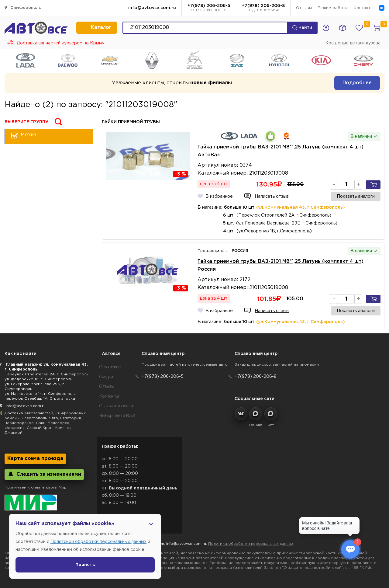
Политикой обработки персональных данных (98, 542)
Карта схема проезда (35, 459)
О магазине (110, 367)
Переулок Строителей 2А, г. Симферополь (46, 374)
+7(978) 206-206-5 (209, 8)
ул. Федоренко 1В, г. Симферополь (38, 379)
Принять (85, 565)
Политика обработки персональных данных (251, 544)
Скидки (106, 377)
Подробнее (357, 83)
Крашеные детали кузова (353, 43)
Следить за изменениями (44, 474)
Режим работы (333, 8)
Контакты (364, 8)
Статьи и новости (116, 406)
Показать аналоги (356, 197)
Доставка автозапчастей (29, 413)
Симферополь (23, 7)
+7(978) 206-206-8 (263, 8)
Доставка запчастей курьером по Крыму (55, 43)
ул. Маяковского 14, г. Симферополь (40, 394)
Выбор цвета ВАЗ (117, 416)
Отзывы (304, 8)
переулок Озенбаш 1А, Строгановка (40, 399)
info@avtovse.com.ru (152, 8)
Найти (302, 28)
